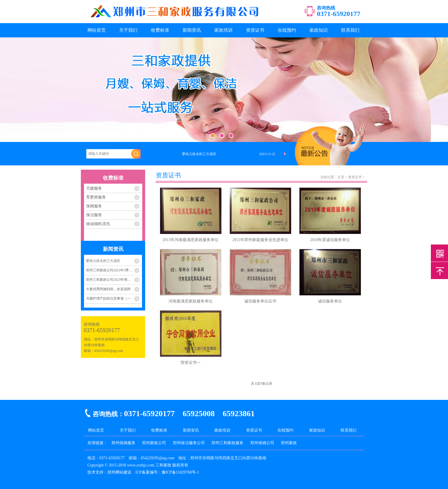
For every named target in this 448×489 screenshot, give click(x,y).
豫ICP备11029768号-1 (180, 472)
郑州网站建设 (119, 472)
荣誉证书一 (191, 363)
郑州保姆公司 (262, 443)
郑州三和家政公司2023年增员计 (110, 280)
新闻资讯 (192, 30)
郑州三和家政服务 (227, 443)
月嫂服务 (94, 188)
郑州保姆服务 (123, 443)
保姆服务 (94, 206)
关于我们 (128, 30)
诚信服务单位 (330, 301)
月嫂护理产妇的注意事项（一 (108, 298)
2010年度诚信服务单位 (330, 240)
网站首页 (97, 30)
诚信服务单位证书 (260, 301)
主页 (341, 177)
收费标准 (160, 30)
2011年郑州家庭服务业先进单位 (260, 240)
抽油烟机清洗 (98, 224)
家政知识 (319, 30)
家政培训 (223, 30)
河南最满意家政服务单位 (191, 301)
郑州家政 (289, 443)
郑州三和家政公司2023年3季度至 (111, 270)
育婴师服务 (96, 197)
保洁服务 (94, 215)
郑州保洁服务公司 (189, 443)
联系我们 (350, 30)
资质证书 (255, 30)
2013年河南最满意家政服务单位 (191, 240)
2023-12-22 (267, 154)
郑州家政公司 (154, 443)
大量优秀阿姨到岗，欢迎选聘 (108, 289)
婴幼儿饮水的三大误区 (103, 261)
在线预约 (287, 30)
